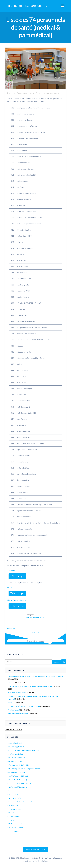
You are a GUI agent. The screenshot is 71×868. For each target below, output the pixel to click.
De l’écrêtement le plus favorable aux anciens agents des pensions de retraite (36, 677)
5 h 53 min (40, 93)
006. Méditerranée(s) (15, 761)
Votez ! (11, 703)
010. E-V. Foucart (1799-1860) (18, 776)
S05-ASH (9, 588)
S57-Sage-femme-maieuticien (16, 600)
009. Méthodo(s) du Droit (16, 772)
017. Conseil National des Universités (21, 802)
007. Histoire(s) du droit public (18, 765)
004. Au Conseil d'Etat (15, 754)
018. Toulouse (13, 805)
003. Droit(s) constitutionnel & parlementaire (23, 750)
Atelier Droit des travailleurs (18, 714)
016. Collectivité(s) (14, 798)
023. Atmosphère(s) (15, 824)
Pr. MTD (11, 93)
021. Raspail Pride (14, 816)
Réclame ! (12, 683)
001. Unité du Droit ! (15, 743)
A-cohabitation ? (14, 710)
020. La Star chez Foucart (16, 813)
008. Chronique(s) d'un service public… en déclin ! (25, 769)
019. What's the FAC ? (15, 809)
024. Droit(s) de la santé (35, 618)
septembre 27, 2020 (25, 93)
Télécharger (17, 576)
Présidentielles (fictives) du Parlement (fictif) (24, 706)
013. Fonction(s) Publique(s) (17, 787)
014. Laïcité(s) (12, 791)
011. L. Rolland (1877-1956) (17, 780)
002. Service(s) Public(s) (16, 747)
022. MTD (11, 820)
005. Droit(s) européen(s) (16, 758)
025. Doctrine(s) (13, 831)
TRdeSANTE (11, 570)
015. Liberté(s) (13, 794)
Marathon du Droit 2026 (17, 693)
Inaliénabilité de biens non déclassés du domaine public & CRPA (31, 686)
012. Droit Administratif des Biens (20, 783)
